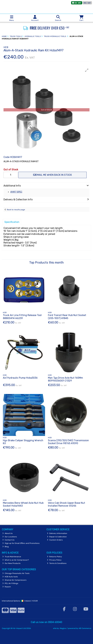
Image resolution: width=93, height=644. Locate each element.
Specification (12, 222)
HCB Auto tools (10, 577)
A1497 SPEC (16, 192)
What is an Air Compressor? (16, 560)
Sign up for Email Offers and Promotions (21, 543)
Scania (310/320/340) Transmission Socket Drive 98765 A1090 (68, 442)
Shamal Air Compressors (14, 580)
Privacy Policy (54, 560)
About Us (8, 533)
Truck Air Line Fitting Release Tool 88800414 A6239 (22, 317)
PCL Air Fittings (10, 583)
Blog (6, 547)
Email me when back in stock (53, 175)
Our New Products (11, 563)
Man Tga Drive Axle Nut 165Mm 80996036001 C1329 (65, 379)
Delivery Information (57, 533)
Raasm (7, 587)
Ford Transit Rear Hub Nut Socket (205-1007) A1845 (67, 317)
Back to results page (16, 210)
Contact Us (8, 540)
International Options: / (20, 601)
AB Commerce (85, 628)
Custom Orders (55, 540)
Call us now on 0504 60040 (46, 622)
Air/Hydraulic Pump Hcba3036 (20, 378)
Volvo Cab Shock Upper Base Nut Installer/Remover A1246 (67, 504)
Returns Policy (54, 557)
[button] (87, 70)
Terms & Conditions (57, 563)
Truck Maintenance (12, 557)
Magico (63, 628)
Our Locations (10, 537)
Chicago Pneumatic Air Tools (16, 573)
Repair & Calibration (57, 537)
